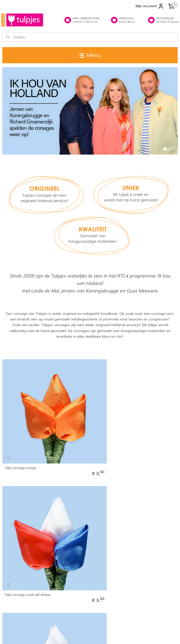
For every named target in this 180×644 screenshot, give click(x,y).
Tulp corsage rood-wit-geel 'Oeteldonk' (26, 497)
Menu (90, 55)
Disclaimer (11, 564)
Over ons (10, 553)
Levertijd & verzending (20, 543)
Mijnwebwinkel (139, 634)
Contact (9, 548)
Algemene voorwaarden (22, 559)
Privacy (8, 570)
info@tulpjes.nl (75, 613)
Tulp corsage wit (138, 419)
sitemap (70, 634)
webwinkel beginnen (97, 634)
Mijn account (150, 6)
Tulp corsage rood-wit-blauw (88, 419)
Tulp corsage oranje (21, 419)
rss (79, 634)
